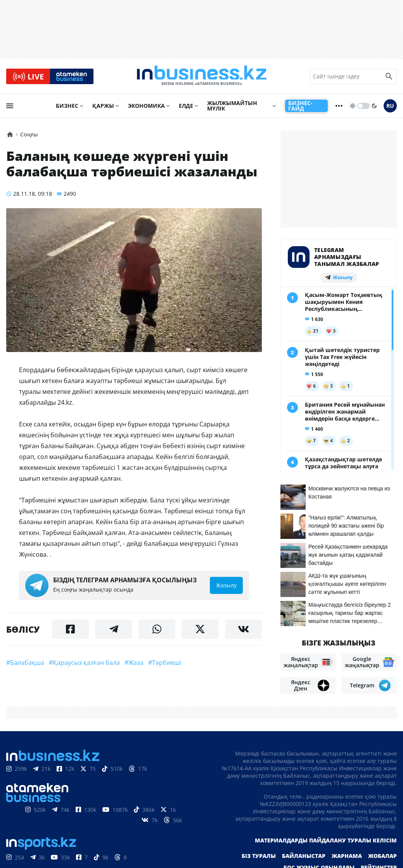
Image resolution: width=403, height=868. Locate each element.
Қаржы (103, 107)
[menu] (10, 107)
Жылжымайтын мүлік (232, 107)
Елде (186, 107)
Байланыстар (304, 838)
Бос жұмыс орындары (319, 850)
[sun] (353, 107)
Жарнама (347, 838)
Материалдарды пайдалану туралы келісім (326, 822)
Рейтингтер (379, 850)
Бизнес (67, 107)
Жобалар (382, 838)
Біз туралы (259, 838)
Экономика (146, 107)
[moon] (374, 107)
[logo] (202, 77)
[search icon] (389, 77)
